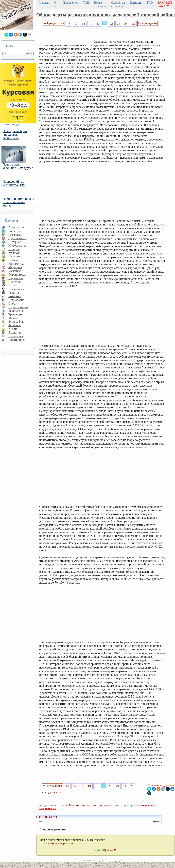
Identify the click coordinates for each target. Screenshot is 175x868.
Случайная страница (118, 4)
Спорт (12, 303)
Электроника (17, 340)
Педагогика (16, 278)
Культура (14, 253)
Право (12, 285)
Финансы (15, 325)
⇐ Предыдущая (54, 23)
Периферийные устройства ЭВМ (14, 183)
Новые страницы (100, 4)
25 (133, 24)
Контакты (136, 3)
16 (69, 24)
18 (83, 24)
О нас (56, 4)
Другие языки (17, 238)
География (15, 235)
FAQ (150, 3)
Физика (13, 318)
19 (91, 24)
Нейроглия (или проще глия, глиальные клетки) (18, 202)
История (14, 249)
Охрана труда (17, 274)
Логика (13, 260)
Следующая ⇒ (147, 23)
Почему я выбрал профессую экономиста (15, 135)
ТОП (86, 3)
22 (111, 24)
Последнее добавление (119, 861)
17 (76, 24)
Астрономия (17, 227)
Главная (44, 3)
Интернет (15, 242)
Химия (13, 329)
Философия (16, 322)
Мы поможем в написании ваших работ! (95, 805)
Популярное (70, 3)
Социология (16, 300)
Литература (16, 256)
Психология (16, 289)
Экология (15, 332)
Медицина (15, 267)
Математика (16, 264)
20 (98, 24)
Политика (15, 282)
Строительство (18, 307)
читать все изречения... (61, 843)
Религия (14, 293)
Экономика (16, 336)
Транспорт (15, 314)
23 (119, 24)
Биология (15, 231)
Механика (15, 271)
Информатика (17, 245)
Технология (16, 311)
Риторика (15, 296)
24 (126, 24)
